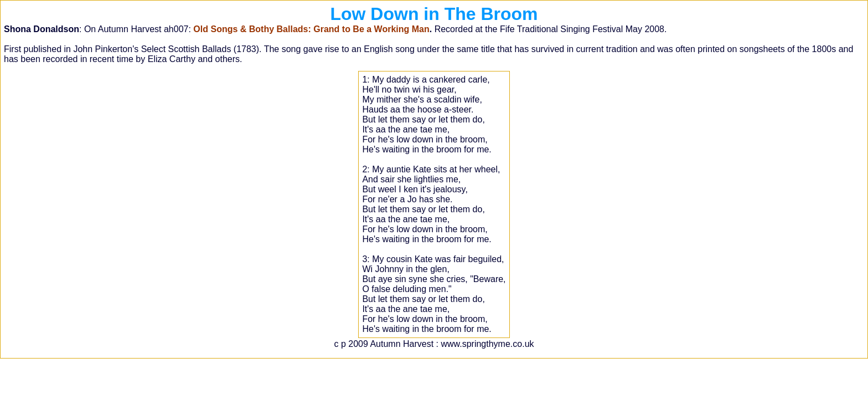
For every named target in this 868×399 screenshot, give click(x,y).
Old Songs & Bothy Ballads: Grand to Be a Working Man (311, 29)
